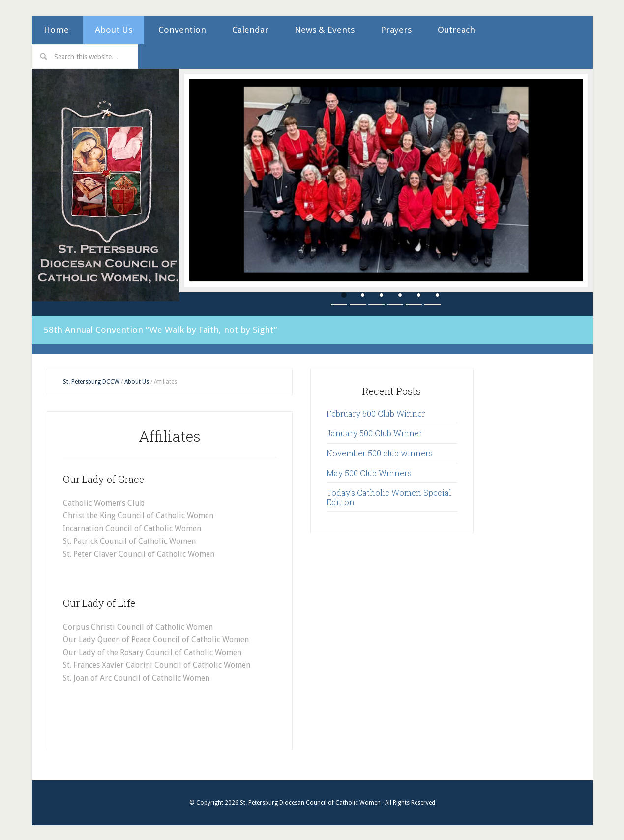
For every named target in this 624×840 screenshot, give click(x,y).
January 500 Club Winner (374, 432)
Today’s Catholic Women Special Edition (389, 496)
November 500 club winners (380, 452)
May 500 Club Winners (369, 472)
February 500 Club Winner (376, 412)
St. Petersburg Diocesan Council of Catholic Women (106, 185)
